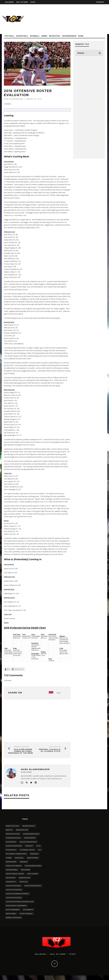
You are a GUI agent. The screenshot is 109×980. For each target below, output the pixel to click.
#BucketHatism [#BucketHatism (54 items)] (22, 830)
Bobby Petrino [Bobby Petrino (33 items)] (33, 859)
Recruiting (55, 36)
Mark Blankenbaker (14, 99)
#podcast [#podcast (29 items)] (29, 847)
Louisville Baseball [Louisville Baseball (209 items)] (14, 889)
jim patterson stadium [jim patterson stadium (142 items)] (15, 876)
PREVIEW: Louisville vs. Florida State (50, 751)
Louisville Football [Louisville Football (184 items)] (14, 901)
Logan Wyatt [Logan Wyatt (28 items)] (11, 884)
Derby (44, 36)
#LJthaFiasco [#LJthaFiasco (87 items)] (11, 843)
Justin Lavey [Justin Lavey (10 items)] (11, 880)
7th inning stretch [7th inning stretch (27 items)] (27, 851)
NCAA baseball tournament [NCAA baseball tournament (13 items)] (16, 909)
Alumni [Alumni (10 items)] (9, 859)
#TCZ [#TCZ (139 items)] (39, 847)
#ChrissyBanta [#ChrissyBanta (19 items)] (30, 839)
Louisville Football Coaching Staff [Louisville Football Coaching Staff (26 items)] (20, 905)
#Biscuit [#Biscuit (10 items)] (9, 830)
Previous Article (21, 747)
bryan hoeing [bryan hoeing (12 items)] (11, 864)
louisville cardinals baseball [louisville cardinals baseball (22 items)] (17, 897)
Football (10, 36)
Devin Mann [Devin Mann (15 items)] (26, 872)
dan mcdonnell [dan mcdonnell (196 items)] (12, 872)
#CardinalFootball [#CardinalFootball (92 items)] (13, 839)
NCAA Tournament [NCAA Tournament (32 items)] (13, 914)
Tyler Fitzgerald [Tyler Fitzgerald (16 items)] (26, 918)
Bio (8, 670)
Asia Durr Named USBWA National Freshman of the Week (21, 751)
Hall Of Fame (22, 2)
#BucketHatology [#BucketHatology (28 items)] (13, 835)
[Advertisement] (68, 19)
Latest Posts (19, 670)
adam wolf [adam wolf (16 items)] (34, 855)
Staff (33, 2)
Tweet (58, 693)
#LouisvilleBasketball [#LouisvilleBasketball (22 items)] (28, 843)
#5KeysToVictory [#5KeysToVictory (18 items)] (13, 826)
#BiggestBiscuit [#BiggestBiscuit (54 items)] (29, 826)
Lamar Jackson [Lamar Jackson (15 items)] (25, 880)
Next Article (55, 747)
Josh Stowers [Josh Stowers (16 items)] (33, 876)
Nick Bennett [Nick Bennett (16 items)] (28, 914)
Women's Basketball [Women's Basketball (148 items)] (14, 922)
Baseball (35, 36)
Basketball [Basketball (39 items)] (19, 859)
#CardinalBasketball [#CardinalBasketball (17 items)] (31, 835)
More (81, 36)
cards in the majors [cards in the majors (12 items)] (14, 868)
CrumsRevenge (69, 36)
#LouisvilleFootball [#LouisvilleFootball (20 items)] (14, 847)
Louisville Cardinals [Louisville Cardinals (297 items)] (14, 893)
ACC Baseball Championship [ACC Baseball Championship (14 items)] (16, 855)
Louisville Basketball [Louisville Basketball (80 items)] (33, 889)
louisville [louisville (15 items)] (24, 884)
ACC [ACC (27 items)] (40, 851)
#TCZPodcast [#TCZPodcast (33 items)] (11, 851)
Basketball (22, 36)
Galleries (9, 2)
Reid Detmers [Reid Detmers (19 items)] (11, 918)
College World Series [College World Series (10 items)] (33, 868)
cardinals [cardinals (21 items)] (24, 864)
